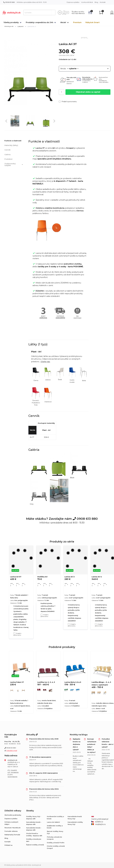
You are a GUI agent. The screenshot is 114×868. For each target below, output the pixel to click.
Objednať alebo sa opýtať (88, 92)
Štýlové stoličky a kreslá (35, 845)
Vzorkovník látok (87, 2)
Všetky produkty (11, 22)
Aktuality (32, 735)
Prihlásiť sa (8, 845)
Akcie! (63, 22)
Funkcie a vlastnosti (13, 141)
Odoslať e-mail (12, 750)
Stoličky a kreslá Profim (56, 843)
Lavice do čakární (53, 822)
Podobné (8, 159)
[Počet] (62, 92)
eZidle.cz (97, 822)
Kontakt (103, 2)
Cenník (7, 150)
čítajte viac (45, 362)
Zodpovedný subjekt (14, 165)
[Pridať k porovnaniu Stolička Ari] (42, 615)
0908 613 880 (9, 2)
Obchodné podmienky (13, 815)
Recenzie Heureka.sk (12, 828)
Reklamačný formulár (12, 835)
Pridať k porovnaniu (68, 102)
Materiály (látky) (11, 145)
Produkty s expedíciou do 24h (40, 22)
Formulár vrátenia (11, 831)
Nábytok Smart (93, 22)
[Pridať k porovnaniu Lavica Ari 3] (69, 624)
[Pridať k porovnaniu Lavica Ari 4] (96, 624)
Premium (77, 22)
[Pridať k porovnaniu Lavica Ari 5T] (14, 633)
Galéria (7, 154)
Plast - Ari (46, 430)
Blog (96, 2)
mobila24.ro (99, 824)
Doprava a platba (73, 2)
